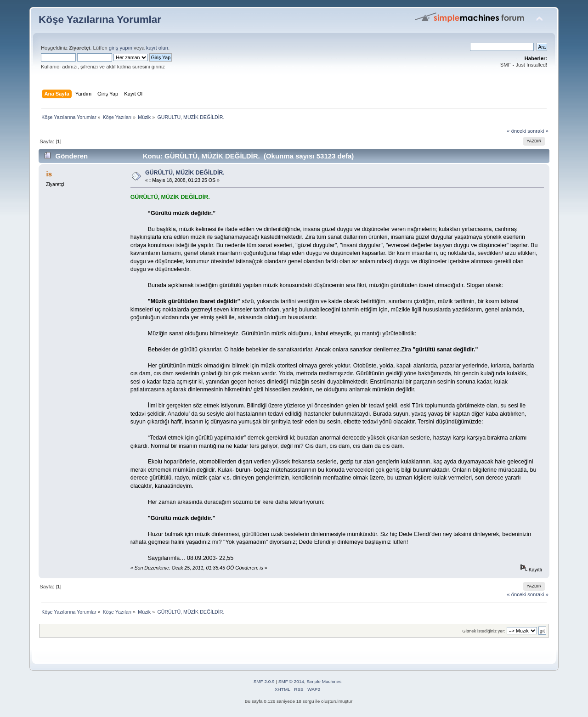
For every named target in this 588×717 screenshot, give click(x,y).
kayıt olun (157, 48)
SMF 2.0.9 (264, 681)
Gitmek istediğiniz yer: (483, 631)
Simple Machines (324, 681)
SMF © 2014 (291, 681)
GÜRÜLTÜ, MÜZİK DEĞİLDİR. (185, 173)
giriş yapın (121, 48)
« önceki (516, 131)
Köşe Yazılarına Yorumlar (100, 20)
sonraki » (538, 131)
